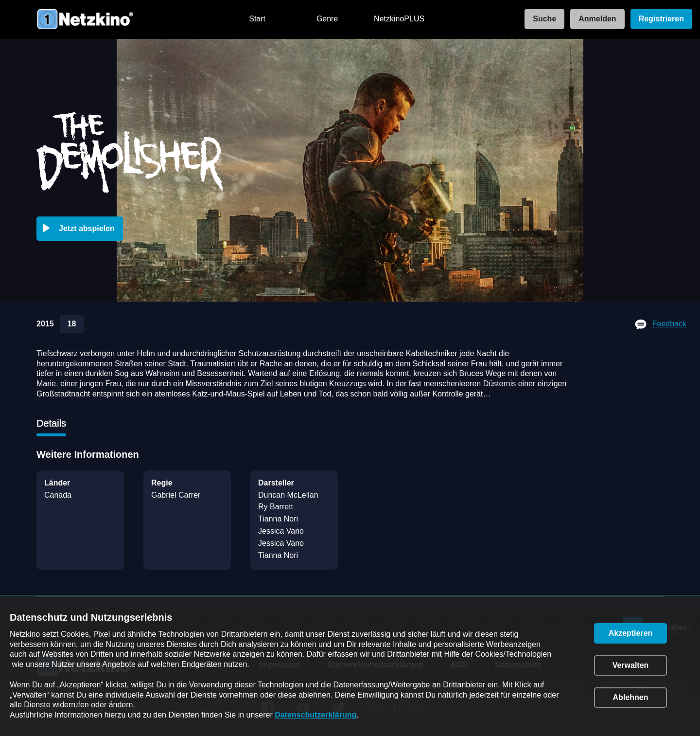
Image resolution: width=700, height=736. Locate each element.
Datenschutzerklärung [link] (315, 715)
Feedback (669, 324)
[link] (542, 19)
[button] (82, 229)
